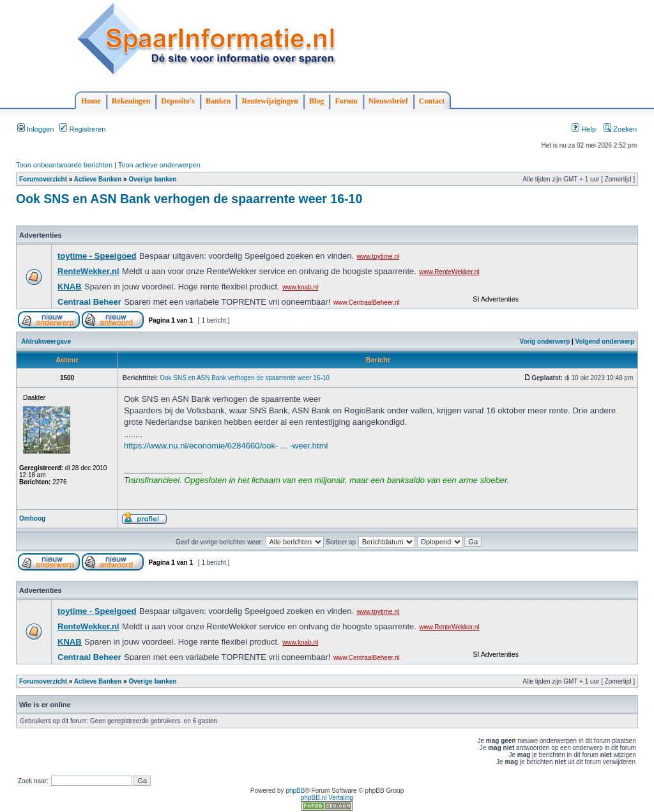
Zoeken (620, 129)
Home (91, 101)
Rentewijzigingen (270, 101)
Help (584, 129)
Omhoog (32, 518)
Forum (346, 101)
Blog (316, 101)
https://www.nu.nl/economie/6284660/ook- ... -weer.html (226, 446)
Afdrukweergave (46, 341)
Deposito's (178, 101)
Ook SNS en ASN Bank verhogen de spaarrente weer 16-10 (189, 199)
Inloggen (35, 129)
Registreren (82, 129)
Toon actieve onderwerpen (159, 165)
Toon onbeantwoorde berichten (64, 165)
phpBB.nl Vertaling (327, 798)
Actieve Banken (98, 179)
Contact (432, 101)
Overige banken (152, 179)
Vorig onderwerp (545, 341)
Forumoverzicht (43, 179)
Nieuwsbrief (388, 101)
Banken (218, 101)
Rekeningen (131, 101)
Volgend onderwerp (605, 341)
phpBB (295, 791)
